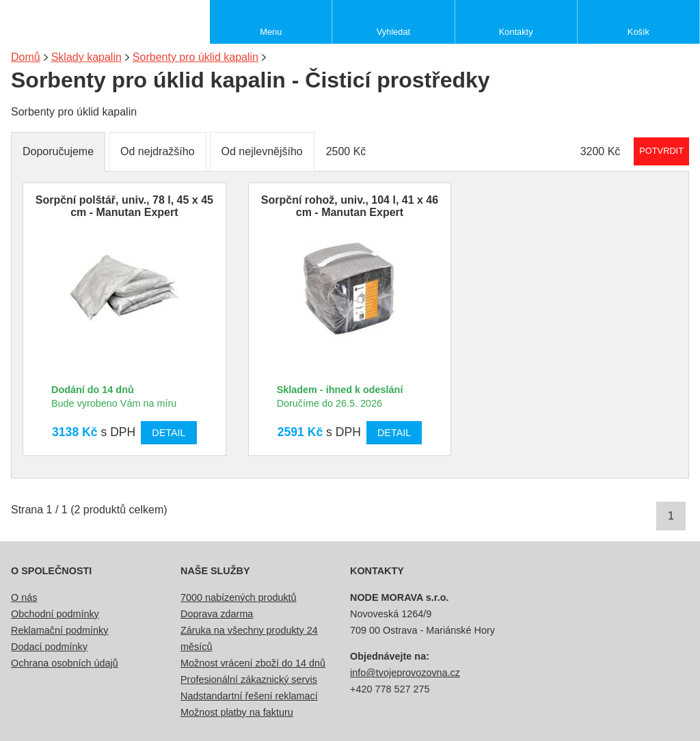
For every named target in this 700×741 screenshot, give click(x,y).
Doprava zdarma (217, 614)
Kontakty (516, 32)
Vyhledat (393, 32)
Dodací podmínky (49, 647)
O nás (24, 597)
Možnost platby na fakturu (237, 712)
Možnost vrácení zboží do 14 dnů (253, 663)
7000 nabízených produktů (239, 597)
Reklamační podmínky (59, 630)
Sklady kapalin (86, 57)
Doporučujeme (58, 151)
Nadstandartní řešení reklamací (249, 696)
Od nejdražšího (158, 151)
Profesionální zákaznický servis (249, 679)
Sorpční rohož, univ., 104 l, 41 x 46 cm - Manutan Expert (350, 206)
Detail (169, 433)
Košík (638, 32)
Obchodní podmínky (55, 614)
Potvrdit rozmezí (661, 151)
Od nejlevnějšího (262, 151)
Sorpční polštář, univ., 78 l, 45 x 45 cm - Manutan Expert (124, 206)
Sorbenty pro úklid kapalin (196, 57)
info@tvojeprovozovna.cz (405, 673)
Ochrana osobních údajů (65, 663)
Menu (271, 32)
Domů (26, 57)
